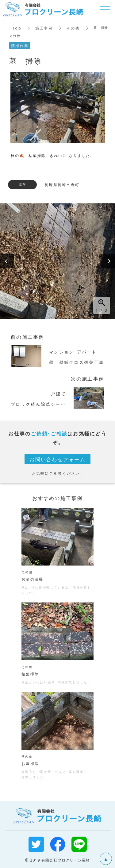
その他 (73, 28)
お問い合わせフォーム (57, 459)
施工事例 (44, 28)
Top (17, 28)
